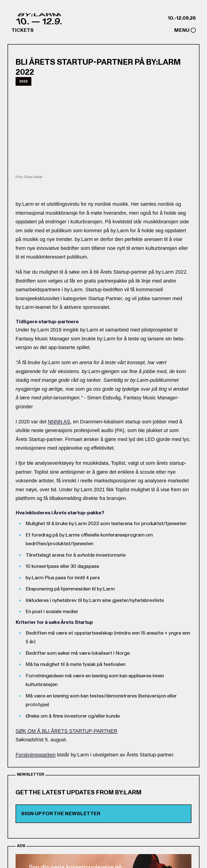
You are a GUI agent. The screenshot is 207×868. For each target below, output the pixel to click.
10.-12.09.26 (182, 18)
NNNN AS (59, 422)
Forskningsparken (36, 755)
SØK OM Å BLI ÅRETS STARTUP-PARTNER (67, 731)
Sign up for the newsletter (61, 814)
